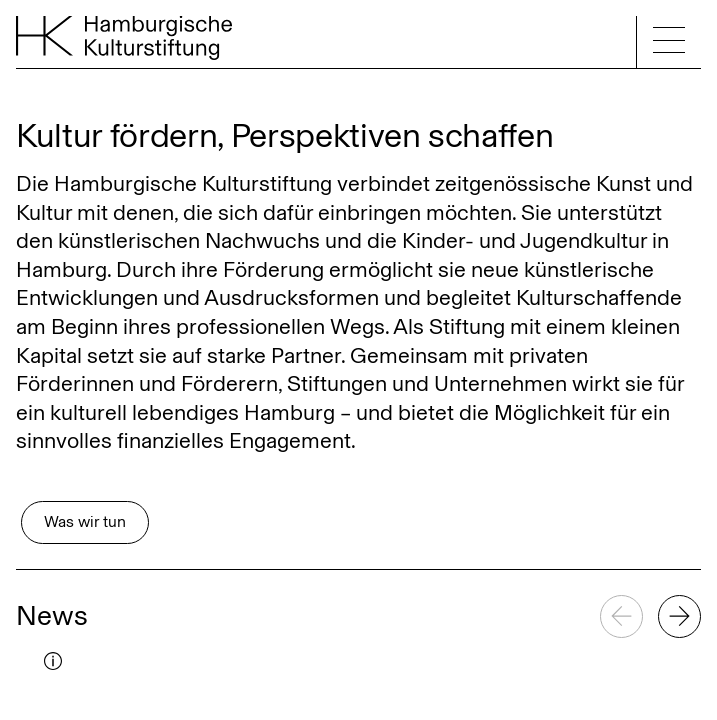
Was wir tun (85, 521)
